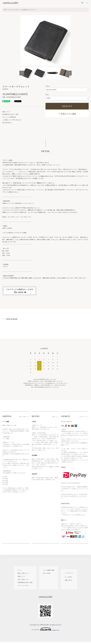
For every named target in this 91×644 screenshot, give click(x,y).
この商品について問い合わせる (12, 120)
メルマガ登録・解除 (49, 570)
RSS (44, 573)
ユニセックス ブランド (14, 10)
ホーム (20, 570)
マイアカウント (69, 573)
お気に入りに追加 (67, 114)
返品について (6, 112)
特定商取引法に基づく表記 (10, 114)
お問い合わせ (68, 580)
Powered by (45, 629)
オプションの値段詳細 (9, 117)
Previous (22, 73)
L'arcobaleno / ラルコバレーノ (29, 10)
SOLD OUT (67, 106)
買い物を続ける (7, 123)
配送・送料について (23, 573)
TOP (5, 10)
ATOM (48, 573)
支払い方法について (23, 579)
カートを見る (68, 577)
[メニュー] (87, 3)
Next (69, 73)
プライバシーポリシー (24, 585)
